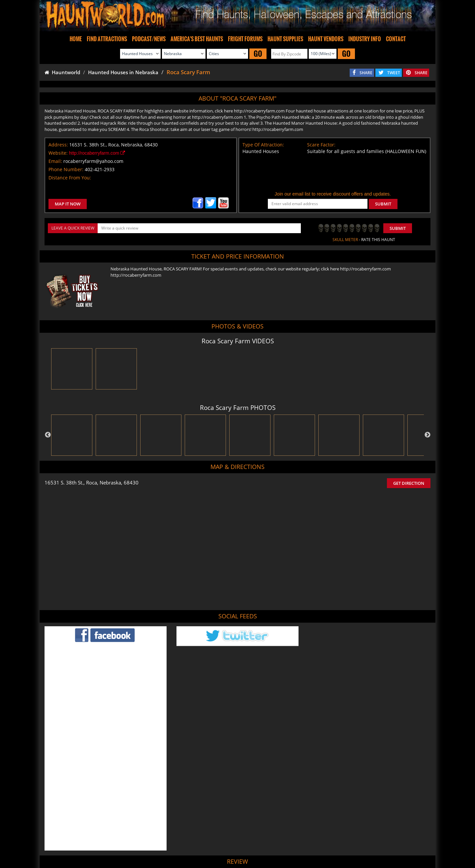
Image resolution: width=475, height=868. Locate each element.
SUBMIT (383, 204)
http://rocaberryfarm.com (97, 153)
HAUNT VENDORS (326, 39)
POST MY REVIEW (202, 798)
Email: (55, 161)
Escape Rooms (350, 843)
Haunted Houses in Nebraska (123, 72)
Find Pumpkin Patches (227, 843)
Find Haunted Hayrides (179, 843)
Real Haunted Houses (311, 843)
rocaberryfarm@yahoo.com (93, 161)
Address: (58, 145)
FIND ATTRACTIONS (107, 39)
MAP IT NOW (68, 204)
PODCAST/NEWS (149, 39)
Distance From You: (70, 178)
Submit (398, 228)
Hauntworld (62, 72)
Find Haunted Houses (132, 843)
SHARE (366, 73)
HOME (76, 39)
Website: (58, 153)
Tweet (221, 828)
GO (258, 54)
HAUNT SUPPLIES (285, 39)
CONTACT (396, 39)
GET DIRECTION (409, 483)
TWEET (394, 73)
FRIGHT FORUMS (245, 39)
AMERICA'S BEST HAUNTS (197, 39)
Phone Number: (66, 169)
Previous (48, 435)
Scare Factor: (321, 145)
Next (427, 435)
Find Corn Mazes (269, 843)
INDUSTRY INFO (365, 39)
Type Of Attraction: (263, 145)
